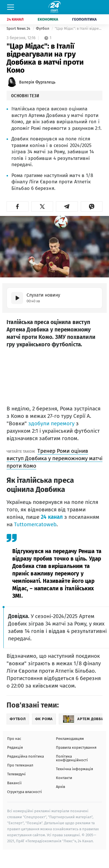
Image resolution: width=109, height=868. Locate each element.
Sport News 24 (19, 28)
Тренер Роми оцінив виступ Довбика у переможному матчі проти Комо (54, 458)
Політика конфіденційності (72, 758)
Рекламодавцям (70, 739)
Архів (60, 787)
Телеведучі (16, 774)
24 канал (52, 517)
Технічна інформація (74, 769)
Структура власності (25, 792)
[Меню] (11, 7)
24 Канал (15, 19)
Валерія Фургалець (37, 82)
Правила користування (76, 747)
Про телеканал (20, 765)
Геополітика (84, 19)
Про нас (14, 739)
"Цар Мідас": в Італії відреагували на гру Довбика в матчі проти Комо (79, 28)
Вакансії (14, 783)
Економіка (48, 19)
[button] (18, 206)
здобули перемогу (51, 423)
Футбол (43, 28)
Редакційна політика (26, 756)
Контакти (64, 778)
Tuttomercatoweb (35, 524)
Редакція (15, 747)
